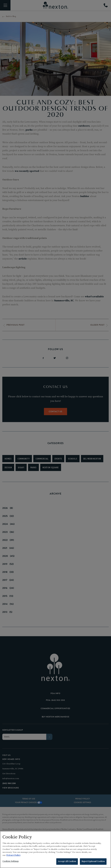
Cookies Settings (11, 862)
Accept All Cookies (67, 862)
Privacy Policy (13, 856)
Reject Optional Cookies (93, 862)
